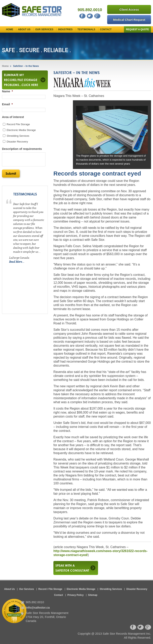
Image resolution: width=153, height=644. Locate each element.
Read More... (17, 262)
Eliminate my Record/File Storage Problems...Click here (21, 80)
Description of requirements (22, 149)
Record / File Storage (50, 589)
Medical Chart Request (129, 20)
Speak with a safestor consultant (72, 568)
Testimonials (86, 29)
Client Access (129, 9)
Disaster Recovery (17, 142)
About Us (24, 29)
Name (7, 91)
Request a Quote (137, 29)
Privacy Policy (75, 595)
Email (7, 104)
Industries (65, 29)
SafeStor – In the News (26, 66)
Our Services (44, 29)
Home (10, 29)
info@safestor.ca (38, 607)
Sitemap (93, 595)
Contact (106, 29)
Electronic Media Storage (21, 130)
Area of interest (13, 117)
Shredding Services (18, 136)
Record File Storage (18, 124)
